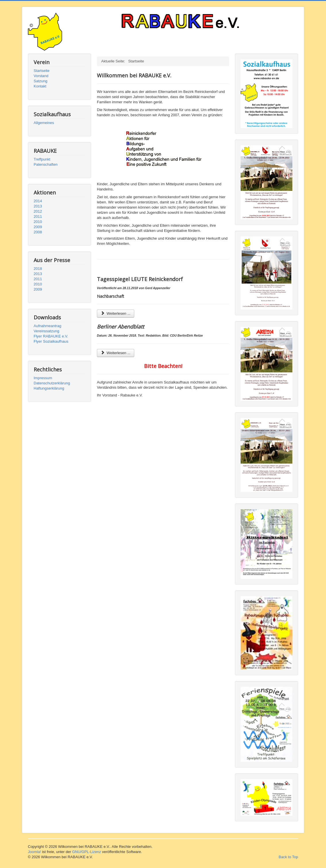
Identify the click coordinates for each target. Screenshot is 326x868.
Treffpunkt (42, 159)
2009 (38, 227)
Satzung (41, 81)
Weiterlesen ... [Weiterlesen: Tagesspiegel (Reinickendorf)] (116, 313)
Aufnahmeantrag (47, 326)
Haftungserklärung (49, 388)
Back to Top (288, 857)
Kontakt (40, 86)
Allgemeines (44, 123)
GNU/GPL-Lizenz (87, 852)
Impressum (43, 378)
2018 (38, 269)
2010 (38, 222)
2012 (38, 211)
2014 (38, 201)
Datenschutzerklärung (52, 383)
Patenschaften (46, 164)
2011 (38, 216)
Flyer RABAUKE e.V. (51, 336)
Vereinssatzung (46, 331)
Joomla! (34, 852)
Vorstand (41, 76)
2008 (38, 232)
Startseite (42, 71)
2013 (38, 206)
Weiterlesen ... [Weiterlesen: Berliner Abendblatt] (116, 353)
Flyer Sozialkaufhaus (51, 341)
